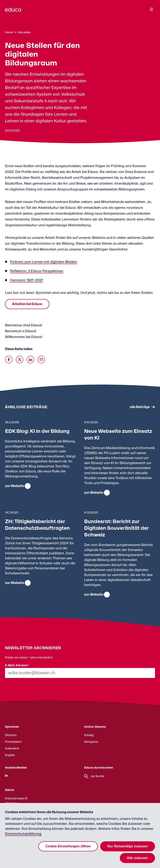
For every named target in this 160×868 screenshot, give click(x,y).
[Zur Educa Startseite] (13, 11)
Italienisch (12, 749)
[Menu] (151, 9)
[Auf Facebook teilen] (9, 359)
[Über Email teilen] (41, 359)
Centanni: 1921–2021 (26, 280)
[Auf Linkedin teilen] (30, 359)
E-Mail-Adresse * (17, 665)
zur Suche (94, 776)
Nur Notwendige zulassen (128, 846)
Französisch (13, 742)
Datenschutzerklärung (23, 834)
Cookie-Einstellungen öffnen (68, 846)
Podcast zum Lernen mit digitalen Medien (44, 262)
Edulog (89, 735)
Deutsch (11, 735)
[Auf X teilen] (20, 359)
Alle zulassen (137, 858)
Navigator (91, 742)
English (10, 755)
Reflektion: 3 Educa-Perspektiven (37, 271)
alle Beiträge (140, 407)
